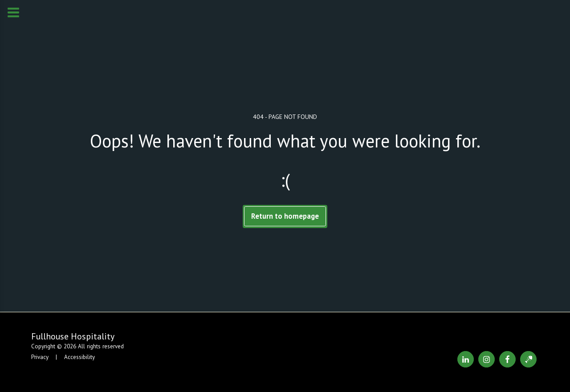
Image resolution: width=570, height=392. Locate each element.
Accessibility (79, 357)
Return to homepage (285, 216)
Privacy (40, 357)
